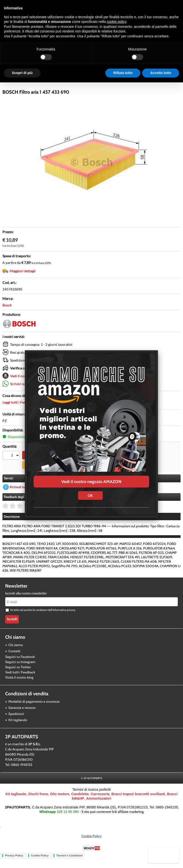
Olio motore (60, 806)
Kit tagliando (18, 731)
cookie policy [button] (117, 22)
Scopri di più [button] (22, 73)
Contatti (14, 662)
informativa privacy (64, 622)
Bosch (7, 317)
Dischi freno (38, 806)
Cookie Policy (92, 848)
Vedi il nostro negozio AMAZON (91, 482)
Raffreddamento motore (24, 84)
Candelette (80, 806)
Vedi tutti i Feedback (20, 684)
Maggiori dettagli (23, 283)
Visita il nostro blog (19, 689)
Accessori (89, 84)
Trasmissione (63, 84)
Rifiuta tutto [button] (123, 73)
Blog (136, 84)
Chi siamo (16, 656)
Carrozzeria (115, 84)
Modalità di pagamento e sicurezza (34, 713)
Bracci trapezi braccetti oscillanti (138, 806)
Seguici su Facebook (20, 668)
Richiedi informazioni (25, 498)
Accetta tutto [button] (161, 73)
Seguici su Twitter (18, 678)
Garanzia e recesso (22, 719)
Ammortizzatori (99, 810)
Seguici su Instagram (20, 673)
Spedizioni (16, 725)
